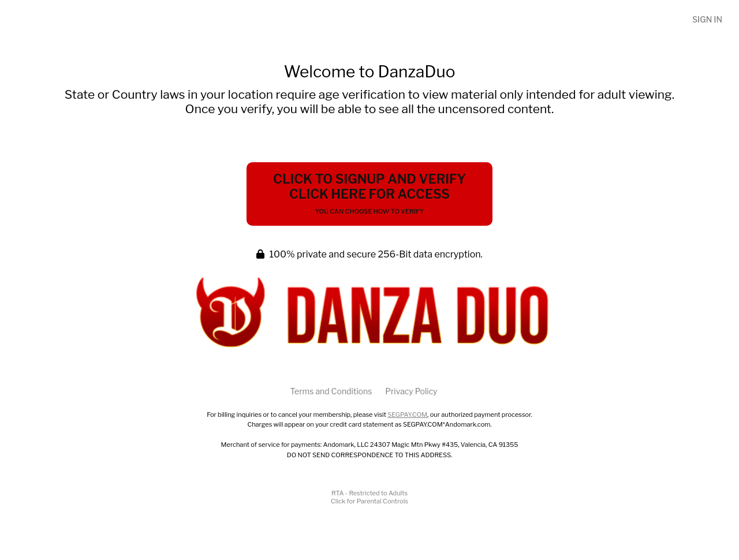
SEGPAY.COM (407, 415)
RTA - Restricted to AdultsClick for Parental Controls (369, 497)
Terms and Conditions (331, 391)
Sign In (707, 19)
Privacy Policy (411, 391)
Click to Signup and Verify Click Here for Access (369, 193)
